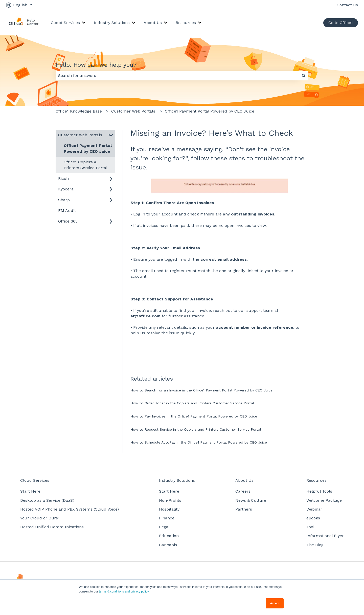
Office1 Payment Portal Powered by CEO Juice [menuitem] (88, 148)
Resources (186, 23)
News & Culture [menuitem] (251, 500)
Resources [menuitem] (316, 480)
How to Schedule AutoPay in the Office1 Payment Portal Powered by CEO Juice (199, 442)
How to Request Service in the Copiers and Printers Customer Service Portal (196, 429)
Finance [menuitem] (167, 518)
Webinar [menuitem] (314, 509)
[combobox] (177, 76)
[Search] (304, 76)
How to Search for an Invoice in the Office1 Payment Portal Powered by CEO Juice (201, 390)
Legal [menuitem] (164, 527)
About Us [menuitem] (244, 480)
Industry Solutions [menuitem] (177, 480)
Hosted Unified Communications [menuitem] (52, 527)
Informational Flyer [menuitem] (325, 536)
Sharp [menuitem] (64, 200)
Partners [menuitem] (244, 509)
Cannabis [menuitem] (168, 545)
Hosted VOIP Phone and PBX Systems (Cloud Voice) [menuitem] (70, 509)
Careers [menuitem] (243, 491)
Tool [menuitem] (310, 527)
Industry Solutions (112, 23)
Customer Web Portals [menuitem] (80, 135)
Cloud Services (65, 23)
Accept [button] (275, 603)
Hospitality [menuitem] (169, 509)
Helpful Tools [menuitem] (319, 491)
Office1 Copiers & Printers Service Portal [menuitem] (86, 165)
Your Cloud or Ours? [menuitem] (40, 518)
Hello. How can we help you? (96, 65)
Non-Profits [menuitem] (170, 500)
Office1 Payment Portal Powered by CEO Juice (210, 111)
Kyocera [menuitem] (66, 189)
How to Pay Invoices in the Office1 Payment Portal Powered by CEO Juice (194, 416)
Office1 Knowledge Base (79, 111)
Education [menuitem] (169, 536)
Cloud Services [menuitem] (35, 480)
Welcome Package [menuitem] (324, 500)
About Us (153, 23)
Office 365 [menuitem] (68, 221)
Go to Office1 (341, 23)
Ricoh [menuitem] (63, 178)
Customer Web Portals (133, 111)
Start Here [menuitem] (30, 491)
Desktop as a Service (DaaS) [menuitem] (47, 500)
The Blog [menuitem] (315, 545)
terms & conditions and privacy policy (124, 591)
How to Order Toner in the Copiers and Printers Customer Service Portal (192, 403)
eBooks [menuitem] (313, 518)
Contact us (347, 5)
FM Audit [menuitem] (67, 211)
